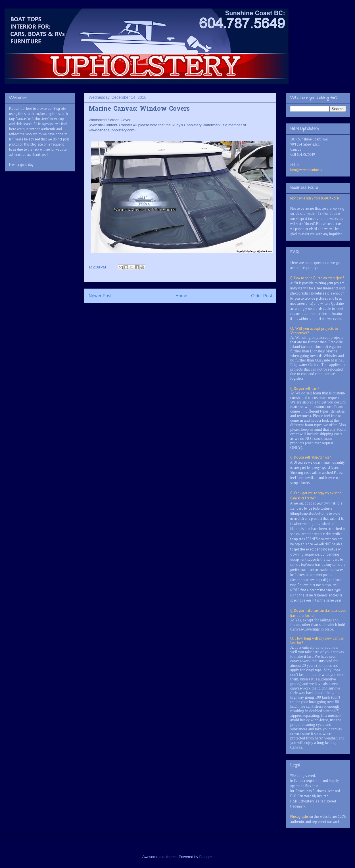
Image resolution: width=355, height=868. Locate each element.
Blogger (205, 857)
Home (181, 296)
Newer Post (100, 296)
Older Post (262, 296)
